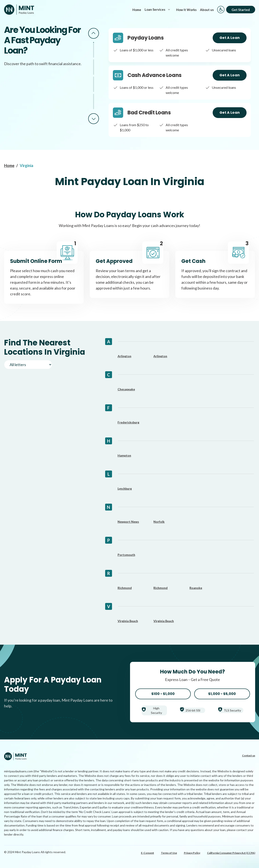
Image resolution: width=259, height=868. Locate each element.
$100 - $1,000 (163, 694)
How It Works (186, 10)
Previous (94, 33)
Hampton (124, 455)
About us (207, 10)
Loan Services (159, 9)
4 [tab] (94, 101)
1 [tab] (94, 50)
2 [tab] (94, 67)
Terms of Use (169, 853)
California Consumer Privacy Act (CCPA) (231, 853)
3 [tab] (94, 84)
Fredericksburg (128, 422)
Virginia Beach (128, 621)
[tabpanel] (180, 45)
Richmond (125, 588)
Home (137, 10)
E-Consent (148, 853)
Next (94, 119)
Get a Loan (230, 38)
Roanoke (196, 588)
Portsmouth (126, 555)
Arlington (124, 356)
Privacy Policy (192, 853)
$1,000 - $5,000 (222, 694)
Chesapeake (126, 389)
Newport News (128, 522)
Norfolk (159, 522)
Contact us (249, 755)
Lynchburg (125, 488)
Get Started (241, 10)
